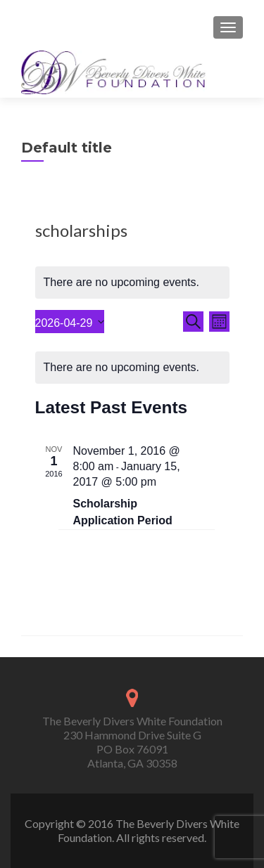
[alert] (132, 283)
